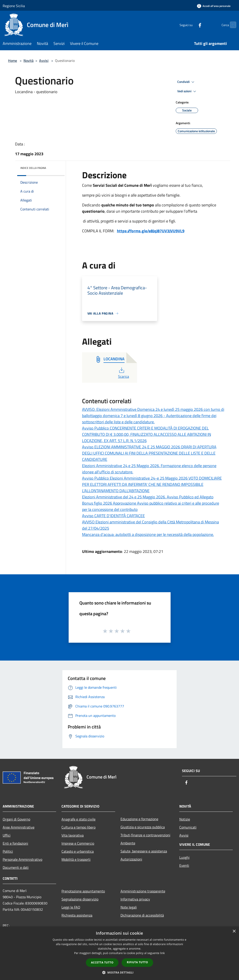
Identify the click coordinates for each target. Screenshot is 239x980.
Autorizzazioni (131, 859)
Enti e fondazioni (15, 843)
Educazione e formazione (139, 819)
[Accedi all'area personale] (214, 6)
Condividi (186, 82)
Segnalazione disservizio (80, 899)
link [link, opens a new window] (162, 953)
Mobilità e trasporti (76, 859)
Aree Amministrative (19, 827)
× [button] (234, 931)
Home (13, 61)
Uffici (7, 835)
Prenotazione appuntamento (83, 891)
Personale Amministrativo (22, 859)
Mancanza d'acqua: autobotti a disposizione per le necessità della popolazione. (148, 534)
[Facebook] (191, 25)
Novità (29, 61)
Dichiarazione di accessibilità (142, 915)
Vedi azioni (187, 91)
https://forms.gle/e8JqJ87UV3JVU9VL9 (151, 231)
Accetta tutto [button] (102, 962)
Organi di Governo (16, 819)
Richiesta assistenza (77, 915)
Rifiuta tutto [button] (137, 962)
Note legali (129, 907)
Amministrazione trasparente (143, 891)
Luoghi (184, 857)
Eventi (184, 865)
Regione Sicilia (14, 6)
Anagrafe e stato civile (78, 819)
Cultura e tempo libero (78, 827)
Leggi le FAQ (71, 907)
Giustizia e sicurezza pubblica (143, 827)
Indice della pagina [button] (33, 168)
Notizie (185, 819)
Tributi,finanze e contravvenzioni (145, 835)
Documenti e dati (16, 867)
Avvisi (44, 61)
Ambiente (128, 843)
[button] (120, 972)
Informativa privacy (135, 899)
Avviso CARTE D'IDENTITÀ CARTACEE (113, 516)
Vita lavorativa (73, 835)
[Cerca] (231, 25)
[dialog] (119, 953)
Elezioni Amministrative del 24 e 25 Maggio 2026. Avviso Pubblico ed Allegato (148, 497)
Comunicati (188, 827)
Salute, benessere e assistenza (144, 851)
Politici (8, 851)
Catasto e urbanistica (78, 851)
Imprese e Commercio (78, 843)
